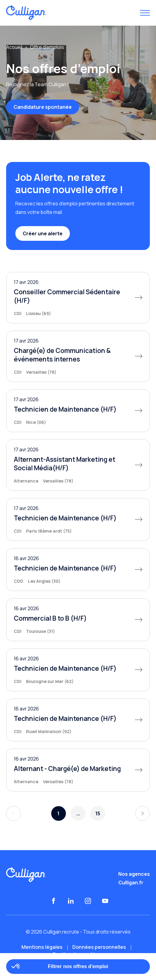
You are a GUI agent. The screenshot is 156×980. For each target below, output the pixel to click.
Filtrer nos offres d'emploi (78, 966)
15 (98, 813)
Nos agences (134, 874)
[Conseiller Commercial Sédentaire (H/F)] (78, 298)
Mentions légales (42, 947)
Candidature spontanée (43, 107)
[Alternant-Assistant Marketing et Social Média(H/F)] (78, 465)
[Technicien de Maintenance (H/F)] (78, 411)
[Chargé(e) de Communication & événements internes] (78, 356)
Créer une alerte (43, 233)
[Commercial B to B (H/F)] (78, 620)
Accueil (14, 47)
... (78, 813)
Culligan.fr (131, 883)
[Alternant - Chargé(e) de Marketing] (78, 770)
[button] (16, 967)
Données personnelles (99, 947)
